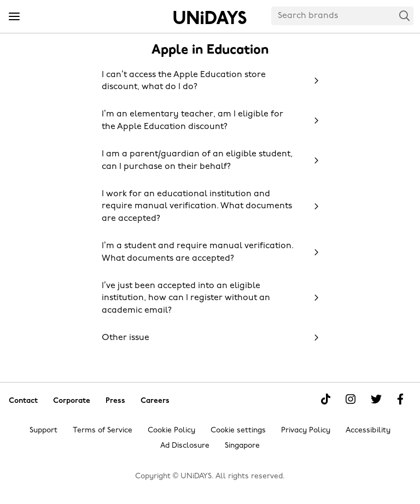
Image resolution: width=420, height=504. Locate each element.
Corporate (72, 400)
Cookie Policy (171, 430)
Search (405, 16)
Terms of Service (103, 430)
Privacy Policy (306, 430)
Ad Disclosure (185, 446)
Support (43, 430)
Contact (23, 400)
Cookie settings (238, 430)
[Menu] (14, 17)
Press (115, 400)
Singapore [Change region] (242, 446)
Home (210, 17)
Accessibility (368, 430)
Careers (155, 400)
